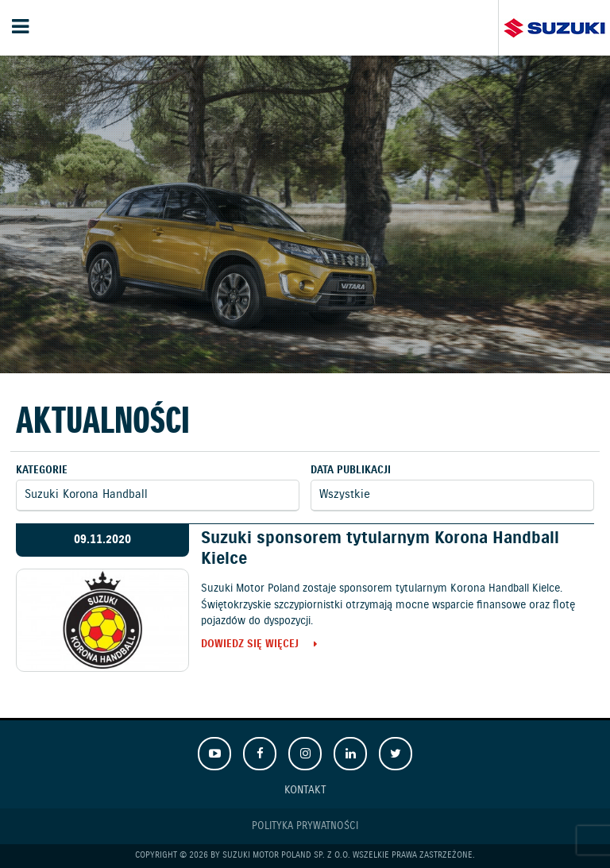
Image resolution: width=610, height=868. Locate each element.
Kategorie (42, 471)
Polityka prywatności (305, 826)
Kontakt (305, 790)
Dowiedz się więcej (250, 645)
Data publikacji (351, 471)
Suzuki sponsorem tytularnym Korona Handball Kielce (380, 548)
